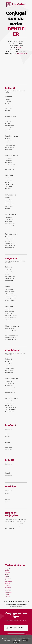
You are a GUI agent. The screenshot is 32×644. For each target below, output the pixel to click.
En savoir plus (16, 640)
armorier (8, 573)
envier (7, 576)
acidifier (7, 583)
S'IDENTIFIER (22, 54)
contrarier (8, 587)
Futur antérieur (12, 234)
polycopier (8, 593)
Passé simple (11, 116)
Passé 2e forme (12, 398)
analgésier (8, 591)
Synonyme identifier (21, 605)
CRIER (19, 48)
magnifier (8, 569)
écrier (7, 580)
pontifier (8, 596)
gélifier (7, 571)
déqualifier (8, 578)
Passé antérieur (12, 156)
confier (7, 594)
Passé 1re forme (12, 379)
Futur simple (11, 195)
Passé (8, 287)
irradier (7, 574)
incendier (8, 589)
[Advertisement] (16, 71)
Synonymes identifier (16, 606)
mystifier (8, 585)
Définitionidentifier (10, 605)
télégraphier (9, 582)
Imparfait (9, 175)
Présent (8, 97)
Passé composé (12, 136)
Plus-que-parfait (12, 214)
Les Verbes (12, 601)
